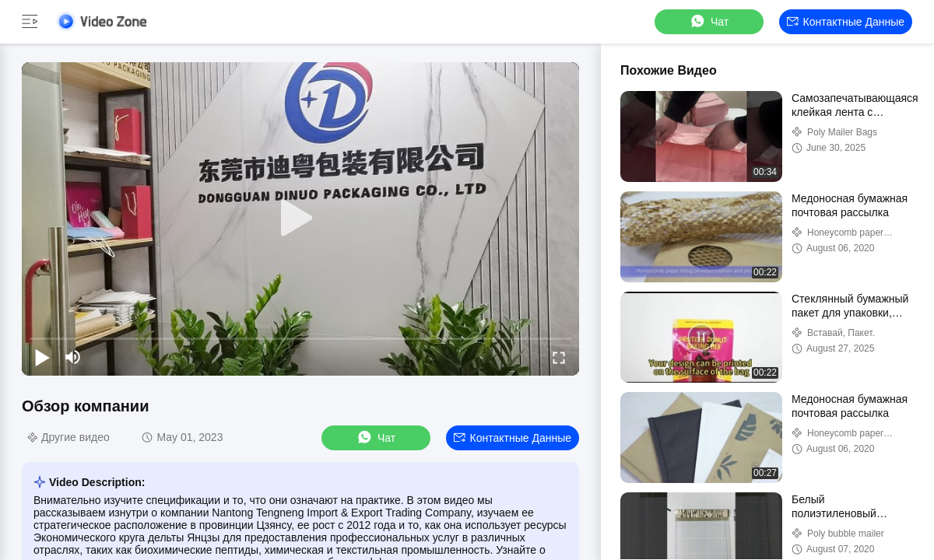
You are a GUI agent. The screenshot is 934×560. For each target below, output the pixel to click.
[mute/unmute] (73, 357)
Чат (709, 21)
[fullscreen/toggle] (559, 357)
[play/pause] (42, 357)
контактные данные (846, 22)
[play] (300, 219)
